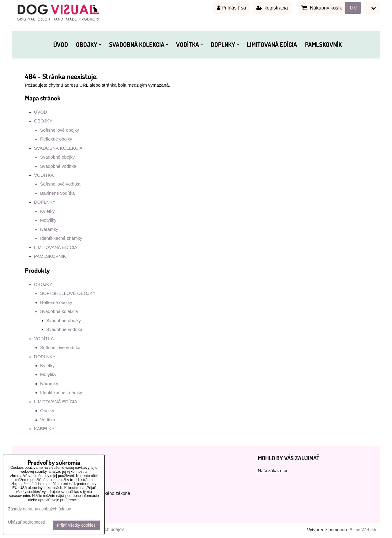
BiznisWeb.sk (363, 530)
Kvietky (47, 211)
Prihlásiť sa (231, 8)
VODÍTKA (189, 44)
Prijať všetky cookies (76, 525)
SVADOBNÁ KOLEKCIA (139, 44)
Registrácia (272, 8)
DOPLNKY (225, 44)
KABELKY (44, 429)
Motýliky (48, 220)
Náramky (49, 229)
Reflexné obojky (56, 139)
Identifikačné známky (61, 238)
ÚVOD (61, 44)
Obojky (47, 411)
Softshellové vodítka (60, 184)
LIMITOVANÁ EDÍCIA (272, 44)
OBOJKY (89, 44)
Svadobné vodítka (58, 166)
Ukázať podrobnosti (26, 522)
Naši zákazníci (272, 471)
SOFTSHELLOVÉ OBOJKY (68, 293)
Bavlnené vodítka (57, 193)
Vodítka (48, 420)
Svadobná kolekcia (59, 311)
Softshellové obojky (60, 130)
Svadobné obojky (57, 157)
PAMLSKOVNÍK (323, 44)
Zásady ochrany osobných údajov (40, 509)
